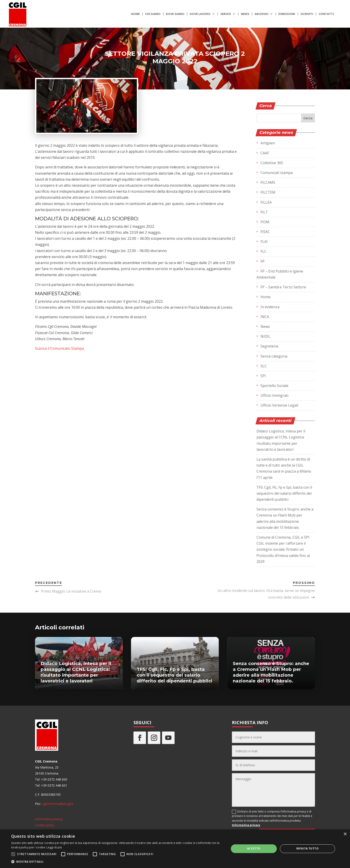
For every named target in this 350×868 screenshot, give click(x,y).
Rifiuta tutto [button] (307, 848)
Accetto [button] (254, 848)
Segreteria (269, 346)
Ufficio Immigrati (274, 395)
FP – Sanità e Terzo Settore (283, 287)
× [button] (345, 834)
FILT (264, 212)
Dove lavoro (200, 14)
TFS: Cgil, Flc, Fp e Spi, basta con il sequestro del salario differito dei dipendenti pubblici (284, 493)
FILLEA (266, 202)
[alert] (175, 849)
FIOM (265, 222)
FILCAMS (268, 182)
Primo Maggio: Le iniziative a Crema (71, 591)
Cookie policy (45, 825)
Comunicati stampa (277, 173)
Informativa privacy (49, 819)
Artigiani (268, 143)
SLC (264, 366)
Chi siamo (153, 14)
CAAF (265, 153)
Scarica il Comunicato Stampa (59, 348)
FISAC (265, 232)
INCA (265, 317)
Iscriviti (307, 14)
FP (262, 261)
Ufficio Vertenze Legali (279, 405)
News (245, 14)
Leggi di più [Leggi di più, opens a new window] (54, 847)
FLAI (264, 242)
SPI (263, 376)
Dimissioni (287, 14)
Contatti (326, 14)
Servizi (226, 14)
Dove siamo (175, 14)
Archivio (262, 14)
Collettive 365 (272, 163)
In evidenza (270, 307)
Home (135, 14)
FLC (264, 251)
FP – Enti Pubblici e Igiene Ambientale (280, 274)
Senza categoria (274, 356)
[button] (117, 862)
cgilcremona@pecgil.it (58, 804)
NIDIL (265, 336)
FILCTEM (268, 192)
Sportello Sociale (274, 386)
